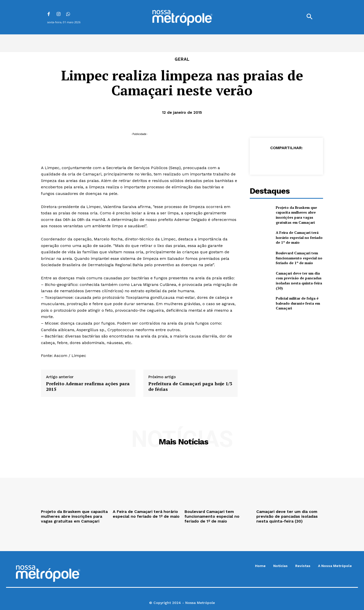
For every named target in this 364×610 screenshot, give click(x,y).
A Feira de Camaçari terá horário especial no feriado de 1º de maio (299, 237)
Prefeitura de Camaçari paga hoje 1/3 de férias (190, 386)
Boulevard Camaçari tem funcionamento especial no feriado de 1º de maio (299, 258)
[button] (309, 17)
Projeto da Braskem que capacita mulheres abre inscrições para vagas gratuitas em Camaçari (296, 215)
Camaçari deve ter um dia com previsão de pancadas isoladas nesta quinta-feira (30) (299, 281)
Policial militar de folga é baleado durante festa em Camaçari (298, 303)
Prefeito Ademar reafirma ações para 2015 (88, 386)
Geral (182, 59)
